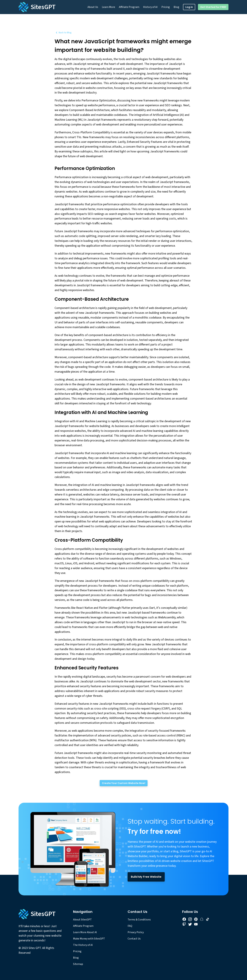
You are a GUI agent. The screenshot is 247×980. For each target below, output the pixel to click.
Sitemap (78, 964)
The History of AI (83, 945)
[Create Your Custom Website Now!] (124, 783)
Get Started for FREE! (213, 7)
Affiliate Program (129, 7)
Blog (176, 7)
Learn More (108, 7)
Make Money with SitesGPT (89, 939)
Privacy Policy (136, 932)
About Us (93, 7)
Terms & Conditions (139, 920)
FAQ (130, 926)
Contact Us (134, 939)
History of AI (150, 7)
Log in (189, 7)
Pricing (166, 7)
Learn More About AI (85, 932)
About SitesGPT (82, 920)
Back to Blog (63, 33)
